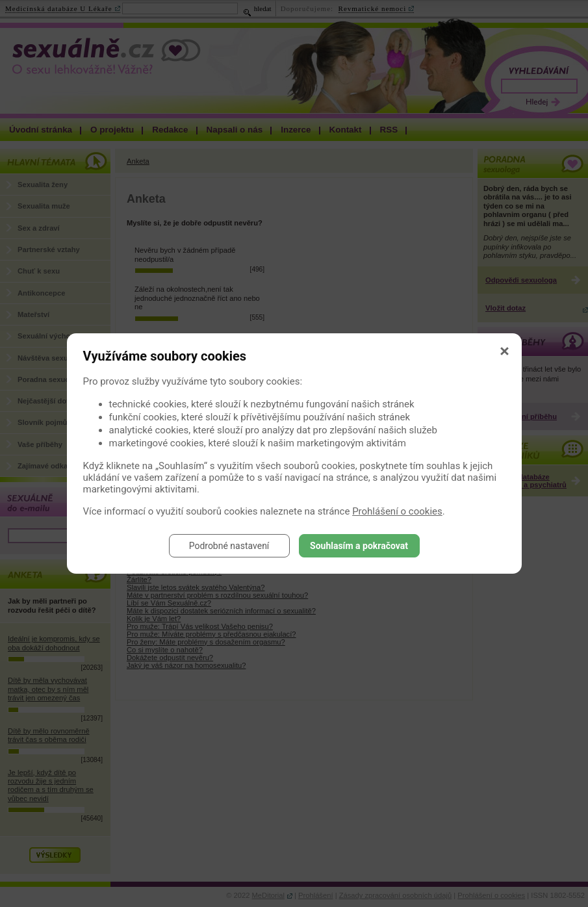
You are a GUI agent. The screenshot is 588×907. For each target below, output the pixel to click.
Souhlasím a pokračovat (359, 546)
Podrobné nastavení (229, 546)
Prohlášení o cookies (397, 511)
